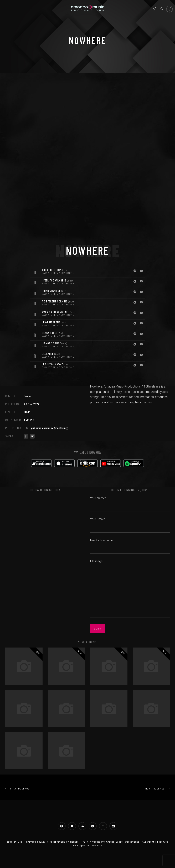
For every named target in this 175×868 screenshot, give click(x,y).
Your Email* (130, 523)
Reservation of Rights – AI (68, 842)
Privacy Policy (36, 842)
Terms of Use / (16, 842)
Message (130, 589)
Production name (130, 544)
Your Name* (130, 502)
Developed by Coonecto (87, 845)
